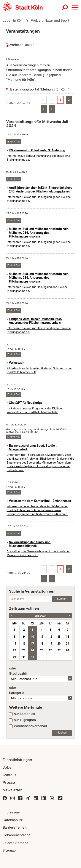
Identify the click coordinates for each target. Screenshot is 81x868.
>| (52, 109)
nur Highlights (25, 720)
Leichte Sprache (15, 843)
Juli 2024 (40, 616)
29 (14, 657)
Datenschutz (13, 820)
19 (51, 643)
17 (32, 643)
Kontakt (9, 775)
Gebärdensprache (17, 835)
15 (14, 643)
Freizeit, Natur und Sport (50, 20)
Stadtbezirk (40, 671)
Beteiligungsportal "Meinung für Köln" (39, 89)
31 (32, 657)
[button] (75, 8)
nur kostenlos (24, 714)
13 (59, 637)
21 (67, 643)
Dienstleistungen (17, 760)
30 (24, 657)
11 (42, 637)
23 (24, 650)
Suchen (62, 599)
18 (42, 643)
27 (59, 650)
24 (32, 650)
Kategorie (40, 690)
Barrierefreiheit (15, 827)
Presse (9, 782)
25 (42, 650)
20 (59, 643)
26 (51, 650)
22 (14, 650)
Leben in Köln (13, 20)
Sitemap (9, 850)
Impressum (11, 812)
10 (32, 637)
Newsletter (12, 790)
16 (24, 643)
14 (67, 637)
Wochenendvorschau (30, 726)
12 (51, 637)
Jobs (7, 767)
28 (67, 650)
